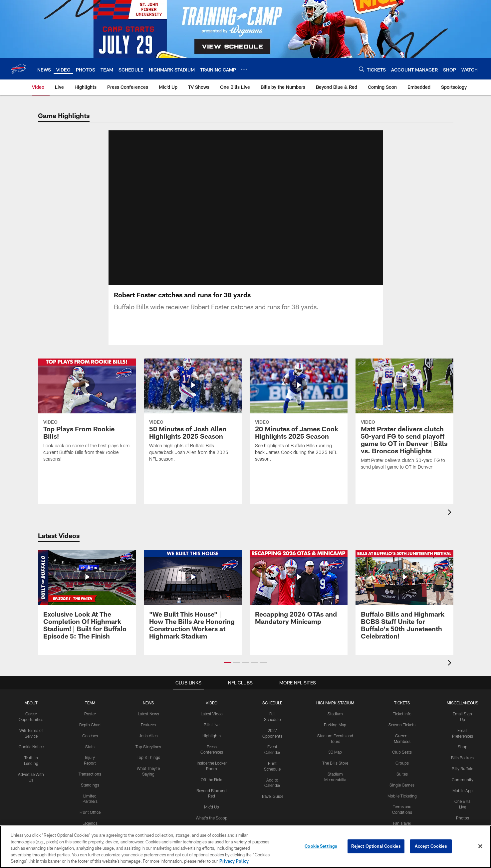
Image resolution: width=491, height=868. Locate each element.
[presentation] (451, 521)
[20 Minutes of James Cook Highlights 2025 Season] (299, 422)
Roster (90, 722)
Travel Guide (272, 804)
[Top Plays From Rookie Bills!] (87, 422)
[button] (228, 670)
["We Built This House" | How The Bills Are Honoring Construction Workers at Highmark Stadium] (193, 607)
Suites (402, 782)
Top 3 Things (148, 765)
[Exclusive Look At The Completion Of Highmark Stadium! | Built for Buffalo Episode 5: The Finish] (87, 607)
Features (148, 733)
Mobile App (463, 798)
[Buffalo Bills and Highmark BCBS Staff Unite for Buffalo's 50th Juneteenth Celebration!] (404, 607)
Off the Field (212, 788)
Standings (90, 793)
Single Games (402, 793)
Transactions (90, 782)
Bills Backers (462, 766)
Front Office (90, 820)
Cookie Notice (31, 755)
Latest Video (212, 722)
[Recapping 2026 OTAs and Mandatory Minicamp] (299, 599)
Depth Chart (90, 733)
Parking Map (335, 733)
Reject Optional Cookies (376, 846)
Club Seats (402, 760)
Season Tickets (402, 733)
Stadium (335, 722)
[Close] (480, 846)
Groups (402, 771)
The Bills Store (335, 771)
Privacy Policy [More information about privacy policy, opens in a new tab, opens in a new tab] (234, 861)
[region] (246, 847)
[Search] (362, 69)
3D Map (335, 760)
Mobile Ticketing (402, 804)
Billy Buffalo (463, 777)
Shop (463, 755)
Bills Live (212, 733)
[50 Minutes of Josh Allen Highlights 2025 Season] (193, 422)
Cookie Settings (321, 846)
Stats (90, 755)
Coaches (90, 744)
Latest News (148, 722)
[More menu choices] (244, 69)
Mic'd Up (212, 815)
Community (463, 788)
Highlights (212, 744)
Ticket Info (402, 722)
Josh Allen (148, 744)
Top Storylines (148, 755)
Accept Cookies (431, 846)
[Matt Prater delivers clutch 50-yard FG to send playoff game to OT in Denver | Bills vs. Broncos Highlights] (404, 426)
